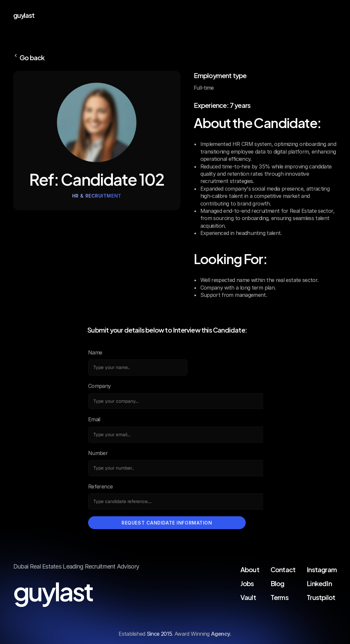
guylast (24, 15)
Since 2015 (159, 634)
